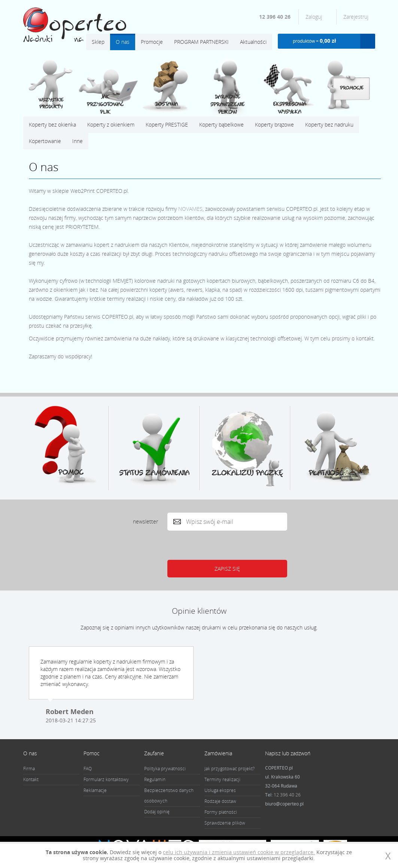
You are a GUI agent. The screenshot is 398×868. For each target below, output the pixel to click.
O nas (123, 42)
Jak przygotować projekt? (230, 769)
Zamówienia (218, 753)
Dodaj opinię (157, 812)
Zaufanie (154, 753)
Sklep (98, 42)
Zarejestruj (356, 17)
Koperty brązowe (274, 125)
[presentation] (225, 545)
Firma (29, 769)
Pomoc (92, 753)
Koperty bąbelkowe (221, 125)
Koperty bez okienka (52, 125)
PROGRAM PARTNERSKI (201, 42)
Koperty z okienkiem (111, 125)
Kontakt (31, 779)
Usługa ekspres (220, 790)
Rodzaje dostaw (220, 801)
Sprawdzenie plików (225, 823)
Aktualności (253, 42)
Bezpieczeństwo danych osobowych (169, 796)
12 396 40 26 (275, 17)
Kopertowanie (45, 141)
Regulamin (155, 779)
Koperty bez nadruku (329, 125)
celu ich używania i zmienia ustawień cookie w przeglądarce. (239, 852)
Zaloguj (315, 17)
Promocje (152, 42)
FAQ (88, 769)
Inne (78, 141)
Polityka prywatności (165, 769)
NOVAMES (190, 209)
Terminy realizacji (222, 779)
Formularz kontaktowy (106, 779)
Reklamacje (95, 790)
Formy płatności (221, 812)
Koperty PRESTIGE (167, 125)
